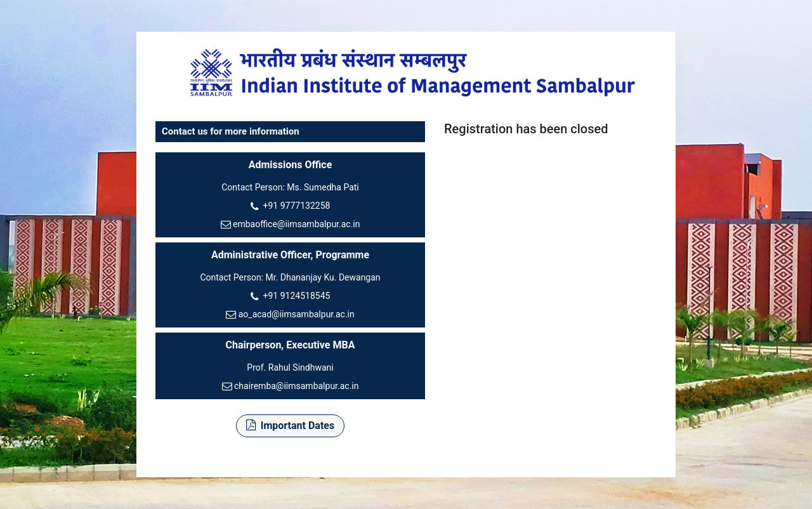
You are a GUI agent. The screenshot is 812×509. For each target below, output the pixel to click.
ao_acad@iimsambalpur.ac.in (297, 314)
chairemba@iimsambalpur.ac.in (296, 386)
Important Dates (290, 426)
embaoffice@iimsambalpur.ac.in (296, 224)
